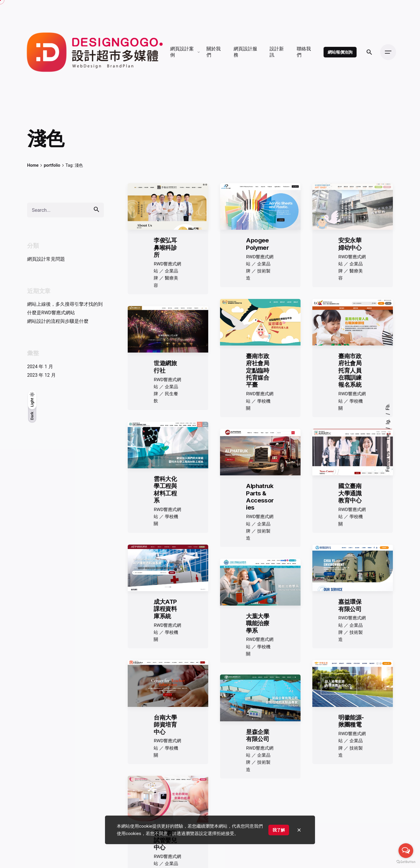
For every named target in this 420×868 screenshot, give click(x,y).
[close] (299, 830)
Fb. (388, 407)
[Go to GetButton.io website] (406, 862)
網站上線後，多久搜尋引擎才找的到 (65, 304)
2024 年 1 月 (40, 367)
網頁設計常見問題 (46, 259)
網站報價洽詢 (340, 52)
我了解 (279, 830)
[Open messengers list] (406, 851)
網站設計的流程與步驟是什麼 (58, 321)
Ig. (388, 421)
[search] (96, 209)
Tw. (388, 436)
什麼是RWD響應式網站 (51, 313)
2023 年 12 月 (41, 375)
